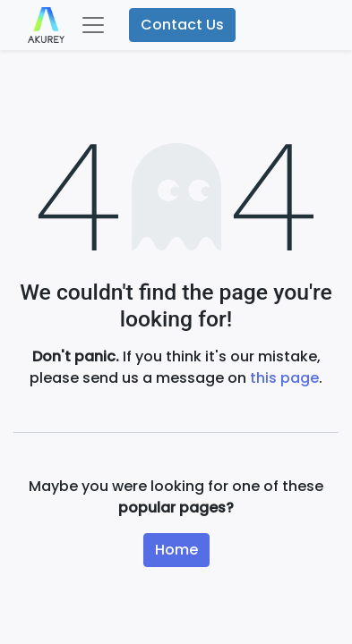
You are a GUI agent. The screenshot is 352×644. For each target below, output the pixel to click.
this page (284, 378)
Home (176, 550)
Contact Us (182, 25)
